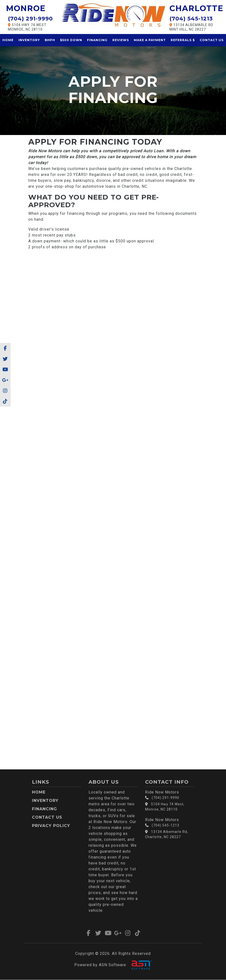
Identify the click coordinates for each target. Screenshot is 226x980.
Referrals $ (183, 40)
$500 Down (71, 40)
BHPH (50, 40)
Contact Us (212, 40)
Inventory (29, 40)
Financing (97, 40)
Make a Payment (150, 40)
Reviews (121, 40)
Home (8, 40)
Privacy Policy (51, 826)
